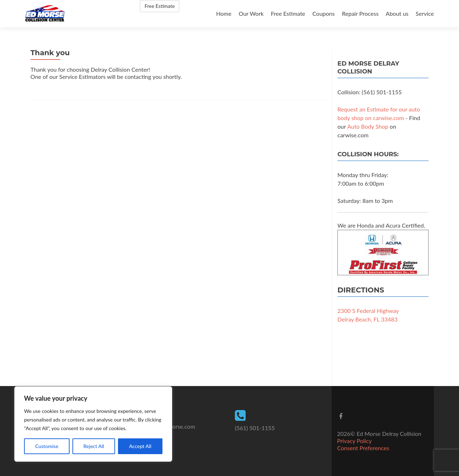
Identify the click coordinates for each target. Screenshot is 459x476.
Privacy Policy (354, 441)
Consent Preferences (363, 448)
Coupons (323, 13)
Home (224, 13)
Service (425, 13)
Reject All (94, 446)
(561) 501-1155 (255, 428)
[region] (93, 424)
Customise (47, 446)
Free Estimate (288, 13)
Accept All (140, 446)
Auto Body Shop (368, 126)
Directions (361, 290)
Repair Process (360, 13)
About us (397, 13)
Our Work (251, 13)
